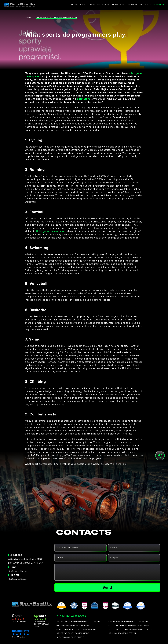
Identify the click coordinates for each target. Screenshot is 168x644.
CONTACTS (151, 4)
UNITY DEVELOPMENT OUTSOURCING (73, 625)
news (28, 18)
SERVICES (85, 4)
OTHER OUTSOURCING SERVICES (123, 633)
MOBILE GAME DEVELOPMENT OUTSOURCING (76, 629)
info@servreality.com (17, 571)
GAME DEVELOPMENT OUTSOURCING (73, 633)
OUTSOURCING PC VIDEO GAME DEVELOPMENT (130, 625)
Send (107, 587)
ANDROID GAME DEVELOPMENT (70, 637)
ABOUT (74, 4)
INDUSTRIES (109, 4)
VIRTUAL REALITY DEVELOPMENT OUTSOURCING (78, 622)
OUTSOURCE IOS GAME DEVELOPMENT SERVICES (130, 629)
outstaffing (84, 99)
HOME (64, 4)
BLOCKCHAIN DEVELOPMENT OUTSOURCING (128, 622)
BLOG (139, 4)
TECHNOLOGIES (126, 4)
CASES (96, 4)
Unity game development (51, 231)
